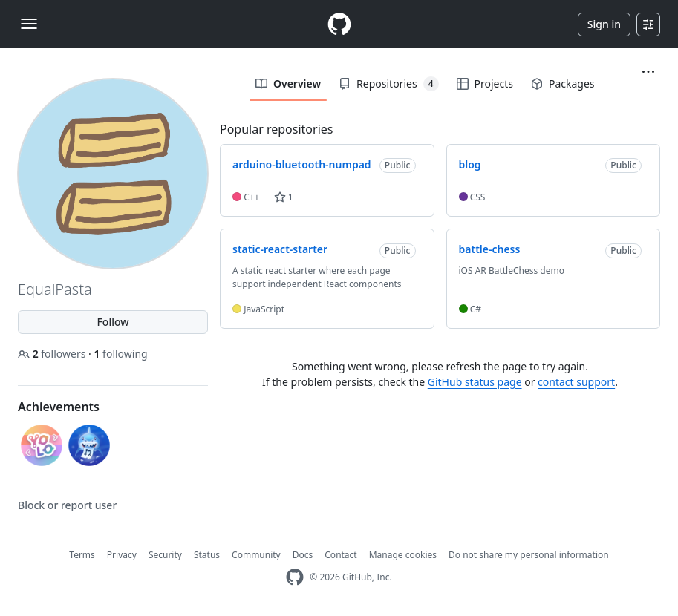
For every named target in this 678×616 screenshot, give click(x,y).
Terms (82, 555)
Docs (303, 555)
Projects (485, 83)
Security (165, 555)
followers (53, 354)
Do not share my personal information (529, 555)
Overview (288, 83)
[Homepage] (339, 24)
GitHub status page (475, 382)
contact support (576, 382)
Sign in (604, 24)
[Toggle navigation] (29, 24)
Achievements (59, 407)
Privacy (122, 555)
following (120, 354)
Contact (340, 555)
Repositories (388, 84)
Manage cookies (403, 555)
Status (207, 555)
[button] (648, 72)
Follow (113, 322)
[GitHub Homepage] (295, 577)
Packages (563, 83)
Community (256, 555)
